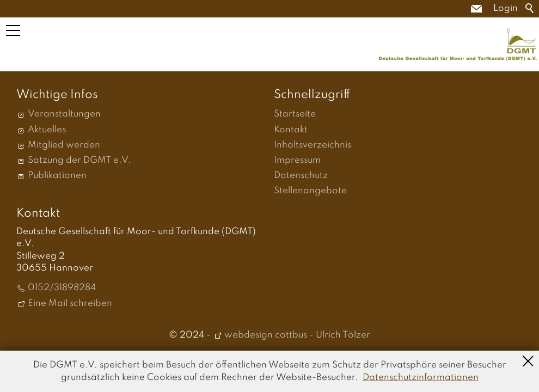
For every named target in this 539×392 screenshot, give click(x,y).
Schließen (528, 360)
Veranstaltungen (64, 114)
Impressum (297, 160)
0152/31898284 (62, 288)
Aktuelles (47, 130)
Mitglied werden (64, 145)
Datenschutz (301, 176)
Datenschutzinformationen (421, 378)
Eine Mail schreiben (70, 304)
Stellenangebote (310, 191)
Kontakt (291, 130)
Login (506, 8)
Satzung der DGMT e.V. (79, 160)
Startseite (295, 114)
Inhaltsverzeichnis (313, 145)
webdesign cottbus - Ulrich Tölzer (297, 335)
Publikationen (57, 176)
